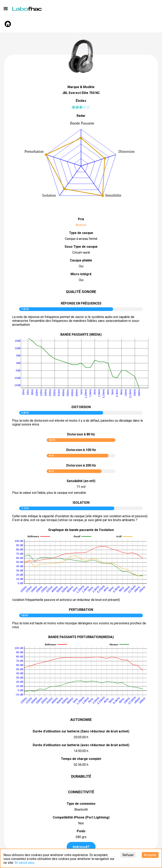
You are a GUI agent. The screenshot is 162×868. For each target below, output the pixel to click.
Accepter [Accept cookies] (150, 855)
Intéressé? (81, 847)
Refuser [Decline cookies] (128, 855)
